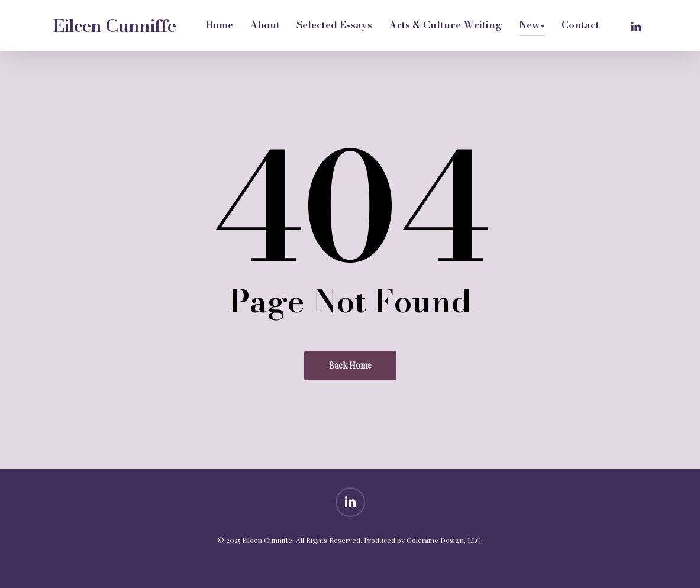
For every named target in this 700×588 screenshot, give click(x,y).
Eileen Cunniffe (114, 25)
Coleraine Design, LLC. (445, 540)
